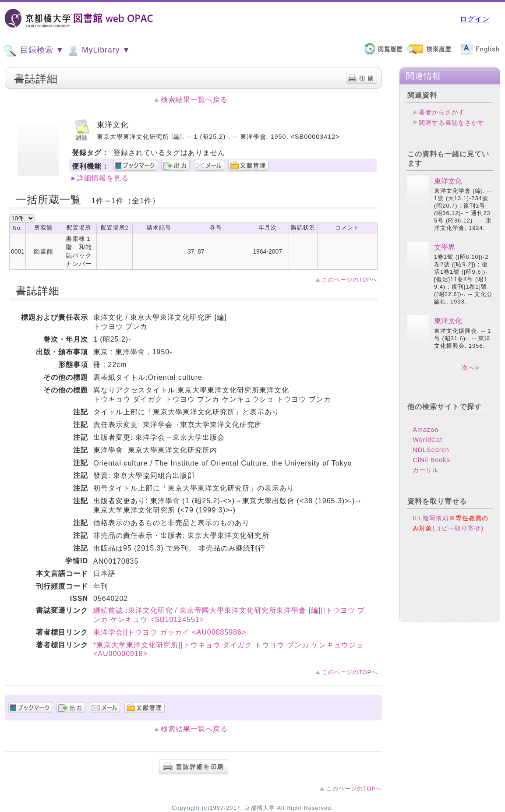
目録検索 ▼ (34, 51)
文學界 (445, 247)
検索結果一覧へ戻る (194, 100)
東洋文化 (448, 181)
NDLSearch (431, 450)
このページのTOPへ (350, 280)
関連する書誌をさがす (452, 123)
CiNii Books (431, 460)
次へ (468, 367)
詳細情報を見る (103, 178)
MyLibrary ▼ (98, 51)
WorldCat (427, 440)
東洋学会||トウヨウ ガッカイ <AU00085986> (170, 632)
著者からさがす (442, 112)
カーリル (426, 470)
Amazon (426, 430)
